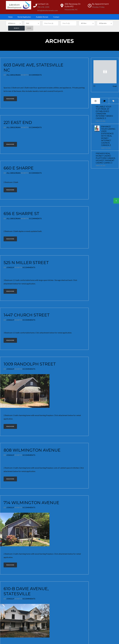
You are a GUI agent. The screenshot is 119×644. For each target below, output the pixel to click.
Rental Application (24, 17)
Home (10, 17)
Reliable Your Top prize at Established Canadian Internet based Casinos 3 (104, 112)
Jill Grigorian (13, 75)
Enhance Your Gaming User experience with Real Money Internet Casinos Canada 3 (108, 136)
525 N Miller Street (26, 263)
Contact (56, 17)
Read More (10, 99)
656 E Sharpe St (21, 214)
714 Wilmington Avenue (31, 503)
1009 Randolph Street (30, 364)
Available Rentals (42, 17)
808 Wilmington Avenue (32, 450)
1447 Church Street (27, 315)
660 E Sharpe (19, 168)
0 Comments (35, 75)
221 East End (18, 122)
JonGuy (10, 267)
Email (115, 86)
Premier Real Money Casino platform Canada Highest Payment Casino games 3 (105, 158)
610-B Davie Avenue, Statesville (26, 591)
